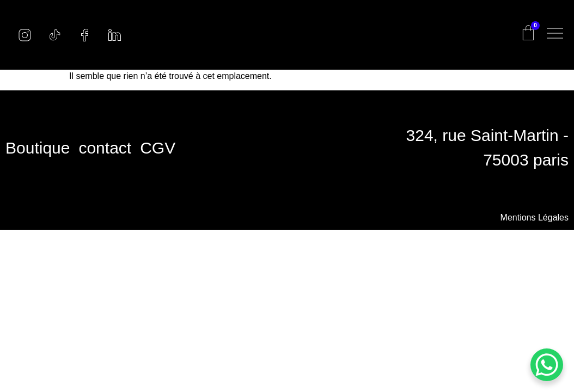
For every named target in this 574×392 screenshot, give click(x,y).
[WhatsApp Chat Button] (547, 365)
